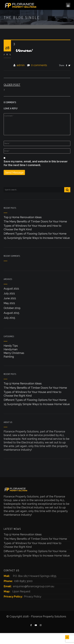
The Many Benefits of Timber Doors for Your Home (35, 221)
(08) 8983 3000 (23, 581)
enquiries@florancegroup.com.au (34, 586)
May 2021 (9, 303)
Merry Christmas (14, 353)
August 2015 (11, 313)
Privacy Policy (33, 596)
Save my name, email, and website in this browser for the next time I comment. (36, 163)
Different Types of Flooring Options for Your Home (35, 234)
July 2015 (9, 318)
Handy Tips (11, 346)
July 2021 (9, 293)
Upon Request (21, 591)
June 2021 (10, 298)
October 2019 (12, 308)
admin (21, 65)
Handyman (11, 349)
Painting (9, 357)
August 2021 (11, 289)
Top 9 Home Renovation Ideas (23, 217)
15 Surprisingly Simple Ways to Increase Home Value (37, 238)
